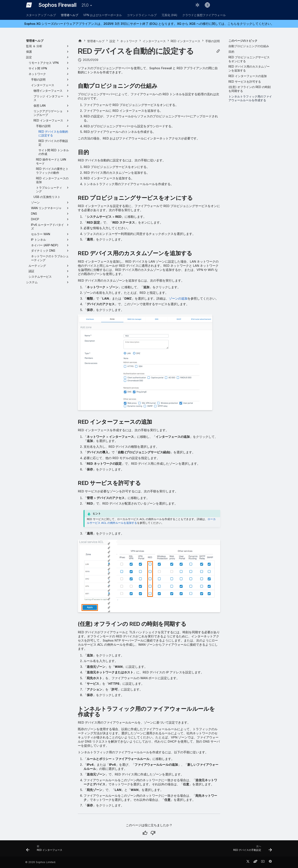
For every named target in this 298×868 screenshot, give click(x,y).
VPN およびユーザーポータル (103, 15)
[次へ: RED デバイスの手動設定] (251, 850)
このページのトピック (243, 41)
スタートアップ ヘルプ (41, 15)
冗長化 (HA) (169, 15)
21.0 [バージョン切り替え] (85, 5)
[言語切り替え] (207, 5)
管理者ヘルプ (70, 15)
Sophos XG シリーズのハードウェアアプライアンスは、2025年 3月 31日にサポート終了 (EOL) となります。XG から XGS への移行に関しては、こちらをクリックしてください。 (149, 24)
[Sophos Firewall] (29, 5)
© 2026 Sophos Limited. (41, 862)
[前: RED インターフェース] (45, 850)
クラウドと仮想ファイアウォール (204, 15)
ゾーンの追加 (178, 298)
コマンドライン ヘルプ (142, 15)
